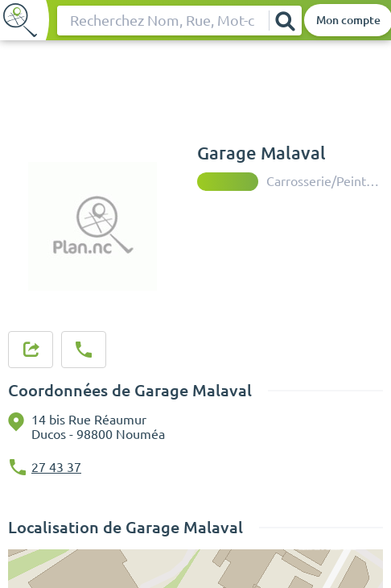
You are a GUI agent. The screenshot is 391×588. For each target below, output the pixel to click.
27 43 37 (56, 467)
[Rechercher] (285, 21)
